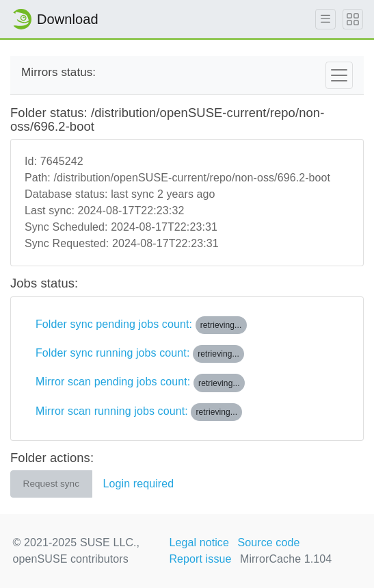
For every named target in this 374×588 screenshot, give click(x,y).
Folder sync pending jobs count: (141, 325)
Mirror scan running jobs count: (139, 412)
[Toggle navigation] (339, 75)
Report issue (200, 559)
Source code (269, 542)
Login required (139, 484)
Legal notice (199, 542)
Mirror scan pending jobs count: (140, 383)
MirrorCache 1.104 (286, 559)
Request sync (51, 484)
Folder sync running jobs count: (140, 354)
